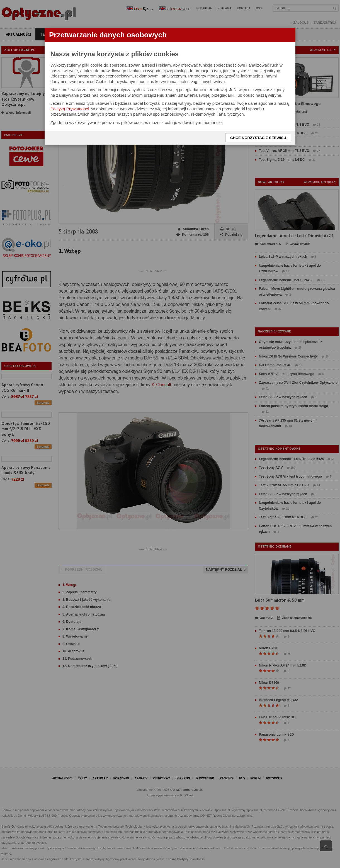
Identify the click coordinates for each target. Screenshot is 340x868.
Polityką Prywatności (70, 109)
